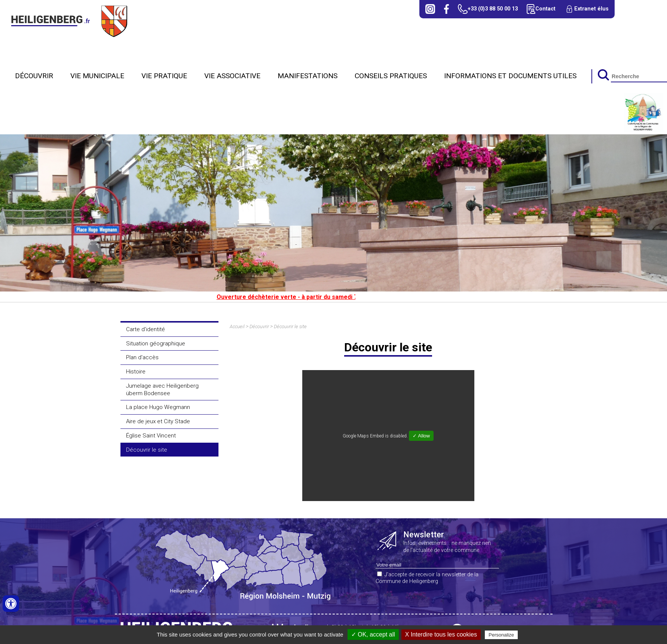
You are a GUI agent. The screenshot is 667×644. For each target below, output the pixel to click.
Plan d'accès (142, 357)
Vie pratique (164, 76)
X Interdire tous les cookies (441, 634)
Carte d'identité (146, 329)
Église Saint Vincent (151, 436)
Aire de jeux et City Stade (158, 421)
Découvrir (34, 76)
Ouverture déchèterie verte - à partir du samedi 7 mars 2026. (308, 297)
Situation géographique (156, 344)
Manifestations (308, 76)
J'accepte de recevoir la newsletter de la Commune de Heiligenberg (427, 578)
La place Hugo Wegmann (158, 407)
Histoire (136, 372)
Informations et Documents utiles (510, 76)
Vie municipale (97, 76)
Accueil (237, 326)
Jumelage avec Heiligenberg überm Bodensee (162, 390)
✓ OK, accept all (373, 634)
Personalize (501, 635)
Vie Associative (232, 76)
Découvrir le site (147, 450)
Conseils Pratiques (391, 76)
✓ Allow (421, 436)
